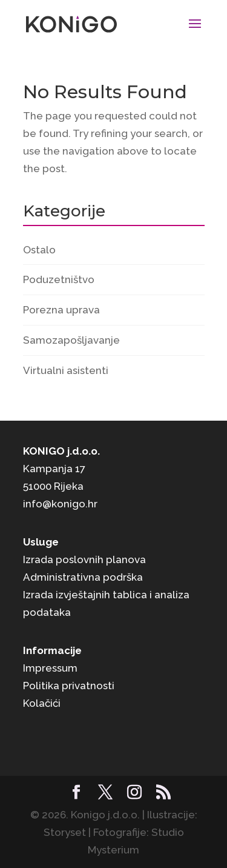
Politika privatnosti (69, 686)
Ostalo (39, 250)
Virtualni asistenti (66, 370)
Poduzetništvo (59, 279)
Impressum (50, 668)
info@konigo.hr (60, 504)
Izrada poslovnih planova (84, 559)
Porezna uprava (61, 310)
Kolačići (42, 703)
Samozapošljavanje (71, 340)
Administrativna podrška (83, 577)
